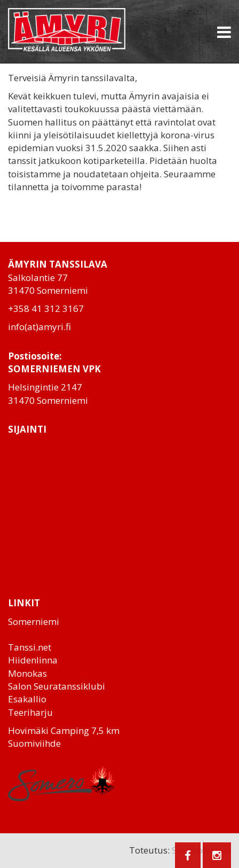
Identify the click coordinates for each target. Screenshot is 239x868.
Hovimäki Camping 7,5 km (64, 730)
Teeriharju (30, 712)
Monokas (27, 673)
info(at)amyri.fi (39, 327)
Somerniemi (34, 621)
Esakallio (27, 699)
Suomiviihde (34, 743)
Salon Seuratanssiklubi (57, 686)
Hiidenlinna (33, 660)
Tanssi (22, 647)
